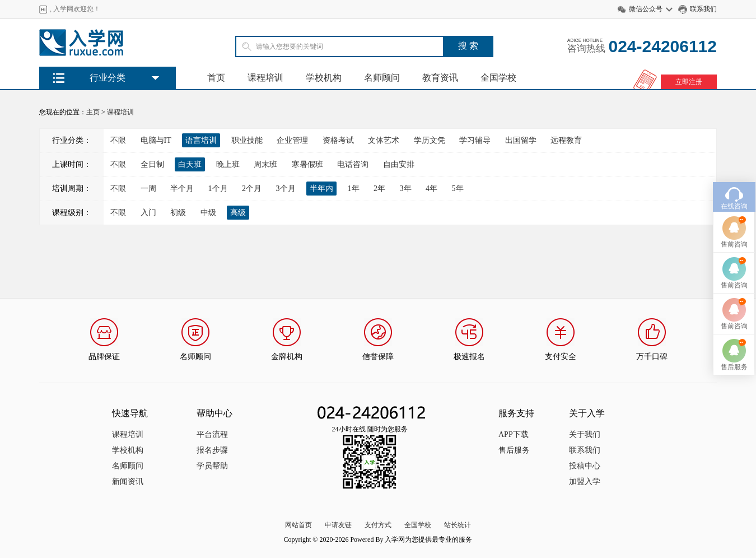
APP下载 (514, 434)
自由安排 (399, 164)
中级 (208, 213)
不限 (118, 140)
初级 (178, 213)
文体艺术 (384, 140)
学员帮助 (212, 466)
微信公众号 (646, 9)
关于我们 (585, 434)
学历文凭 (430, 140)
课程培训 (265, 78)
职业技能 (247, 140)
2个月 (252, 189)
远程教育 (566, 140)
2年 (379, 189)
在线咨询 (734, 194)
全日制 (152, 164)
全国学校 (498, 78)
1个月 (218, 189)
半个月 (182, 189)
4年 (431, 189)
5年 (458, 189)
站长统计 (458, 525)
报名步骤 (212, 450)
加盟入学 (585, 482)
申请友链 (338, 525)
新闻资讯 (128, 482)
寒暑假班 (307, 164)
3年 (406, 189)
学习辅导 (475, 140)
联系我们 (703, 9)
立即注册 (689, 82)
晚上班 (228, 164)
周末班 (265, 164)
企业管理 (292, 140)
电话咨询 (353, 164)
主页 (93, 112)
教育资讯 (440, 78)
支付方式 (378, 525)
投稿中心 (585, 466)
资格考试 (338, 140)
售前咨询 (734, 232)
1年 (354, 189)
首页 (216, 78)
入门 (148, 213)
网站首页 (298, 525)
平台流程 (212, 434)
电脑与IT (156, 140)
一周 (148, 189)
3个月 (286, 189)
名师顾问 (382, 78)
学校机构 (324, 78)
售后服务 (514, 450)
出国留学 (521, 140)
